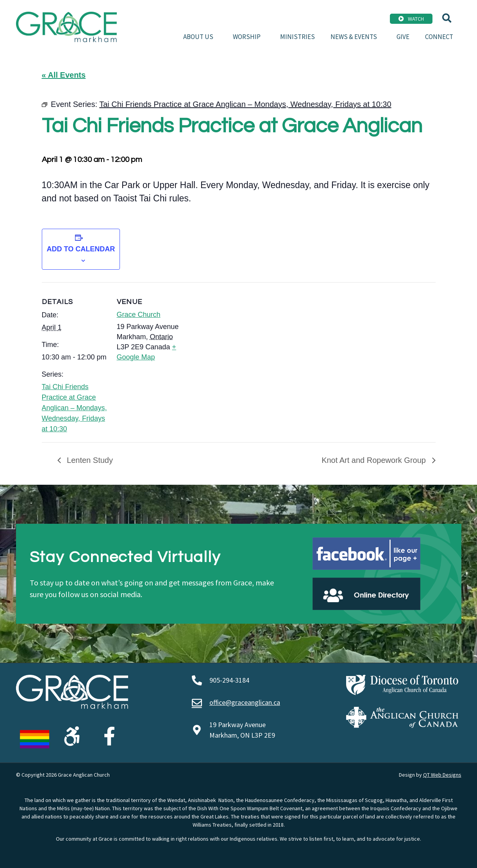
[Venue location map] (233, 336)
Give (403, 37)
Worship (249, 37)
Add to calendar (81, 249)
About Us (200, 37)
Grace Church (139, 315)
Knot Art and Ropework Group (375, 460)
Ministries (297, 37)
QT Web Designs (442, 775)
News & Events (356, 37)
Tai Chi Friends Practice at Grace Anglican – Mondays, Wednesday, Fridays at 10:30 (74, 408)
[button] (447, 18)
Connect (439, 37)
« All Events (64, 75)
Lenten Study (89, 460)
